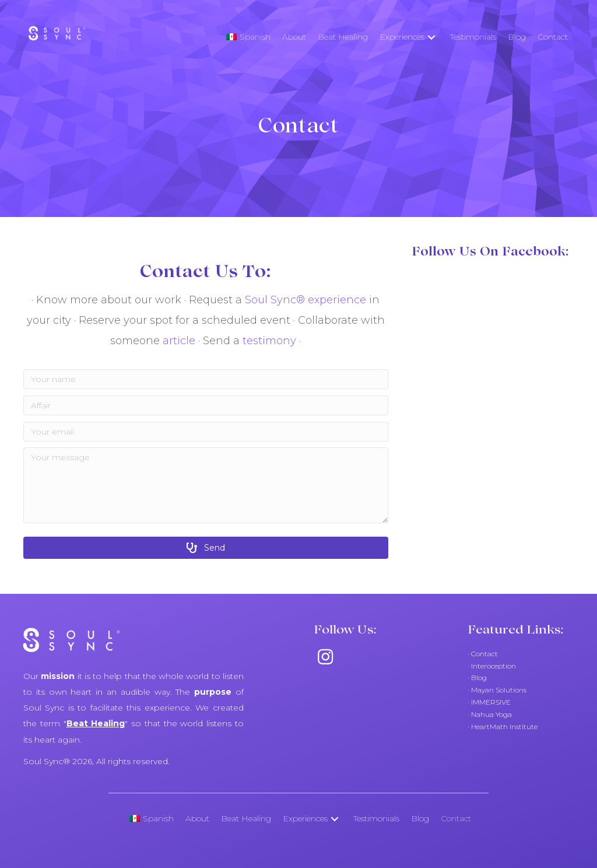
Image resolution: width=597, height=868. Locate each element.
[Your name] (206, 379)
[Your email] (206, 432)
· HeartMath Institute (503, 727)
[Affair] (206, 405)
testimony (269, 341)
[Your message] (206, 485)
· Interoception (492, 666)
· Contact (483, 654)
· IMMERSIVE (489, 702)
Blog (478, 678)
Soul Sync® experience (305, 300)
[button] (431, 37)
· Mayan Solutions (497, 690)
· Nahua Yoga (490, 714)
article (180, 341)
